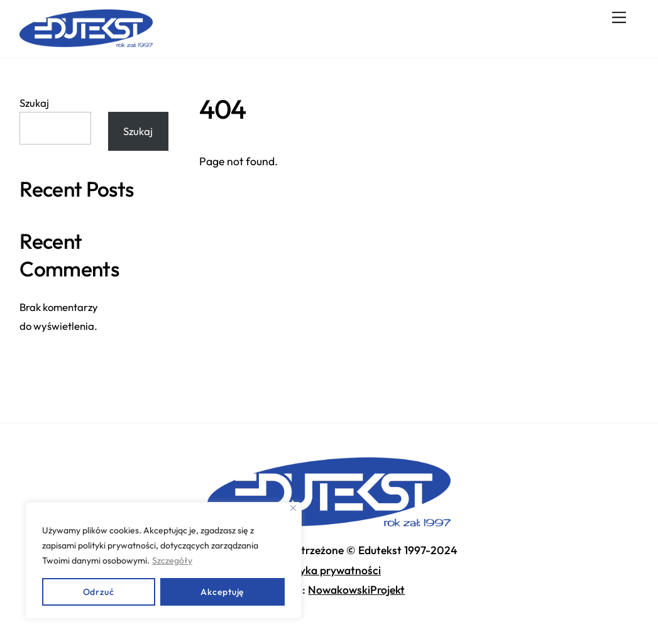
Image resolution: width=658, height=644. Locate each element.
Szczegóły (172, 560)
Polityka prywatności (329, 570)
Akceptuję (222, 592)
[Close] (293, 508)
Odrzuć (99, 592)
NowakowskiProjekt (356, 590)
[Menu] (619, 17)
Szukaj (34, 103)
